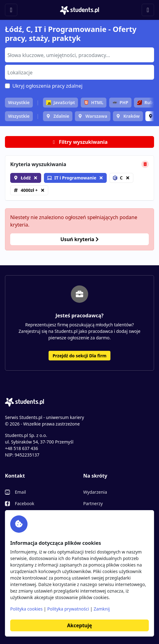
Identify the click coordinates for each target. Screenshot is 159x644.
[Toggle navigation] (11, 10)
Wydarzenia (95, 492)
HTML (94, 102)
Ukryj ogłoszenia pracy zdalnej (47, 86)
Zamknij (102, 609)
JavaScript (61, 102)
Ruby (146, 102)
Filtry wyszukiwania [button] (79, 142)
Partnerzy (93, 503)
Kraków (132, 116)
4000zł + (29, 190)
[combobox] (79, 55)
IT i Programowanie (72, 178)
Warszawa (96, 116)
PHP (120, 102)
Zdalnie (61, 116)
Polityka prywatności (68, 609)
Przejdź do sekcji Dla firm (79, 356)
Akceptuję (79, 625)
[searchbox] (79, 55)
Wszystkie (19, 102)
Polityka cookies (26, 609)
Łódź (26, 178)
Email (20, 492)
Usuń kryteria (79, 239)
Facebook (25, 503)
